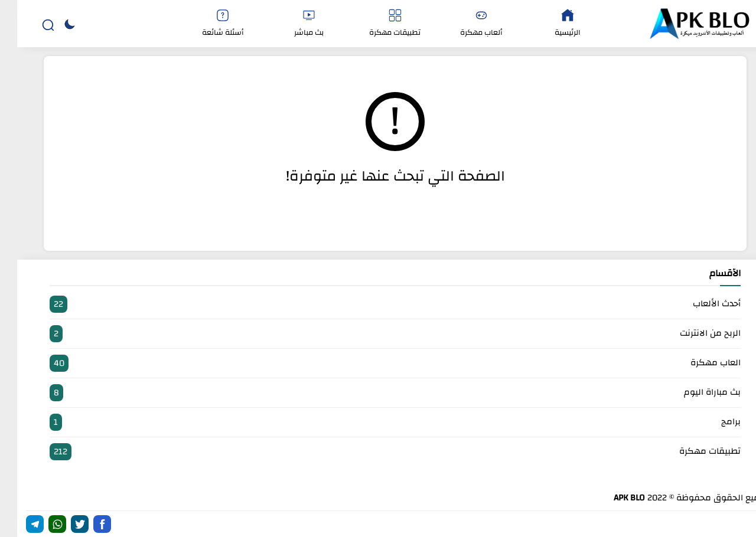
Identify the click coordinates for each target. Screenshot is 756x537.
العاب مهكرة (378, 363)
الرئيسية (550, 24)
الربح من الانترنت (378, 334)
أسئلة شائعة (206, 24)
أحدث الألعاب (378, 304)
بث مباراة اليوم (378, 393)
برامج (378, 422)
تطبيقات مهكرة (378, 24)
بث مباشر (292, 24)
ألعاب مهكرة (464, 24)
